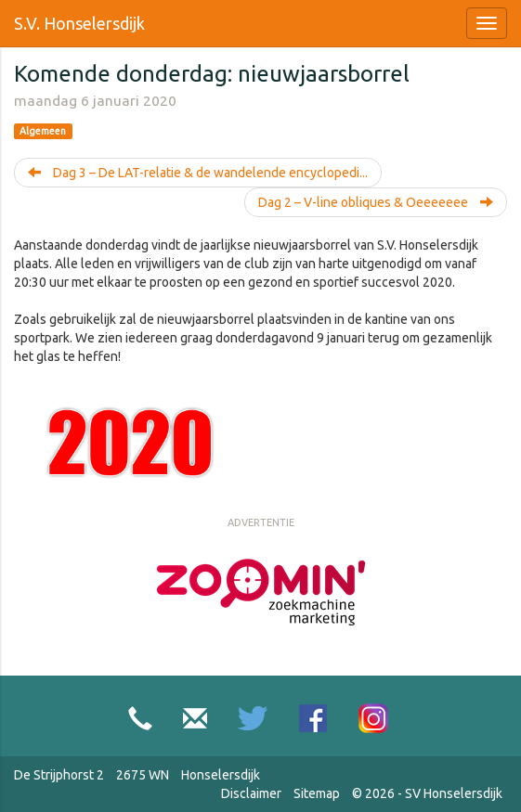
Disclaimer (251, 793)
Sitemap (317, 793)
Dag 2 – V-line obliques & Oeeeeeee (376, 202)
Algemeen (43, 131)
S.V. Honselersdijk (79, 23)
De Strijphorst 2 (59, 775)
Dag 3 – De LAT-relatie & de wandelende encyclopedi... (198, 173)
